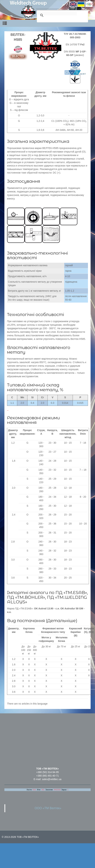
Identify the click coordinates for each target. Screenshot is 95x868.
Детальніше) (62, 621)
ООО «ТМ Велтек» (48, 808)
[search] (57, 13)
